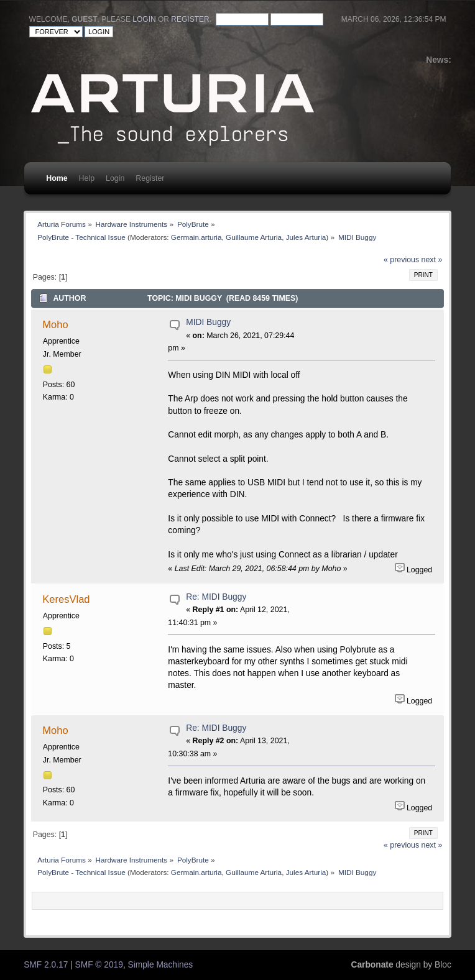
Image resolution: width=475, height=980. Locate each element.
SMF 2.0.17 (46, 965)
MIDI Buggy (208, 322)
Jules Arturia (306, 237)
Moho (55, 324)
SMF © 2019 (99, 965)
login (144, 19)
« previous (401, 260)
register (190, 19)
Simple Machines (161, 965)
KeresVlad (66, 599)
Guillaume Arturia (254, 237)
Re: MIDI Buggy (216, 597)
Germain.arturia (196, 237)
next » (432, 260)
